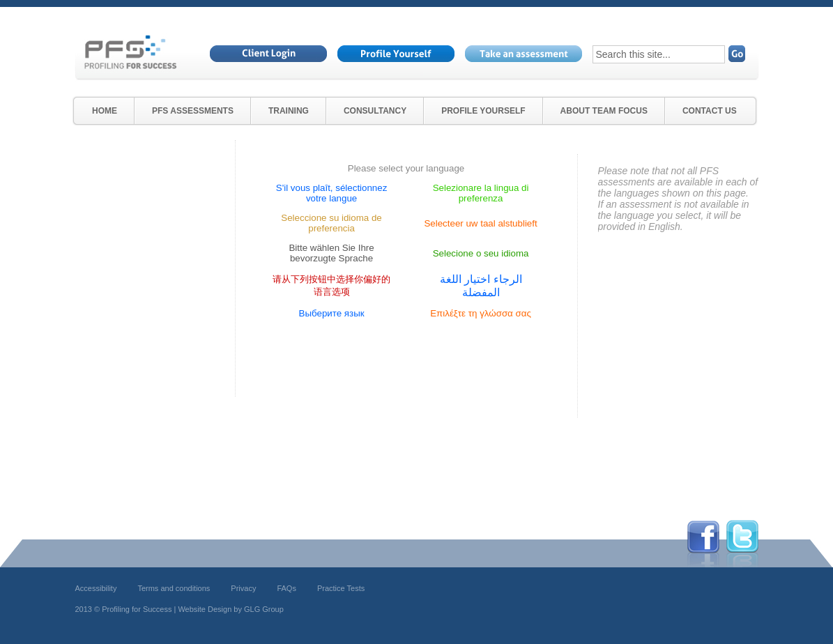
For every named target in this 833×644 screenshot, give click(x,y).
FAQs (286, 588)
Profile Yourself (483, 111)
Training (289, 111)
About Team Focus (604, 111)
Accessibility (96, 588)
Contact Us (710, 111)
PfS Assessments (193, 111)
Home (105, 111)
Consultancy (375, 111)
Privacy (243, 588)
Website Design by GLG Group (230, 609)
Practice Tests (341, 588)
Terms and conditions (174, 588)
